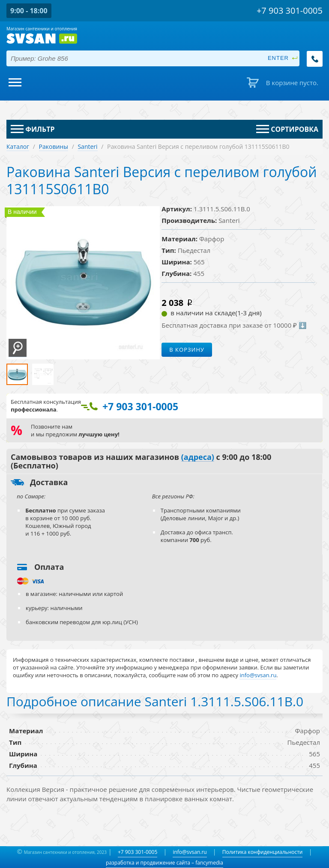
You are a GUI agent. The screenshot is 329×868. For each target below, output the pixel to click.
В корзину (187, 350)
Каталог (18, 147)
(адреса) (198, 457)
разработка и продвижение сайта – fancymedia (164, 863)
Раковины (54, 147)
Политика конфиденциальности (263, 852)
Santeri (87, 147)
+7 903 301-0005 (138, 852)
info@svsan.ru (190, 852)
